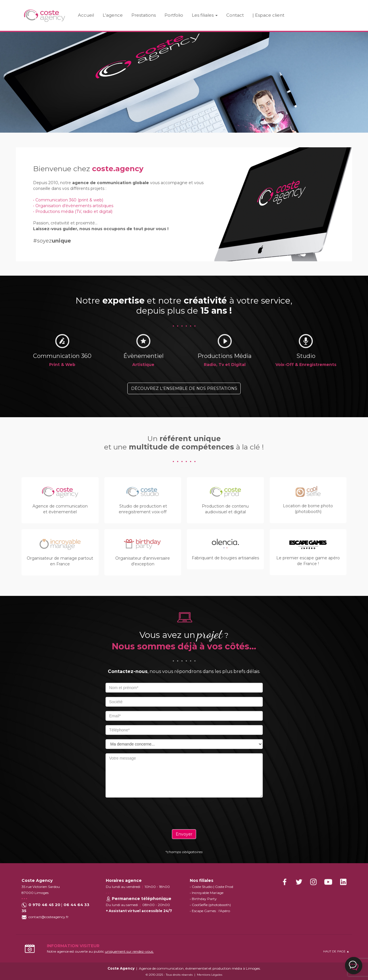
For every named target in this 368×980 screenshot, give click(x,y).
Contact (235, 15)
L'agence (113, 15)
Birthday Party (204, 899)
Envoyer (184, 834)
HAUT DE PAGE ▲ (336, 951)
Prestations (144, 15)
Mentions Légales (210, 975)
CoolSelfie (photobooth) (211, 905)
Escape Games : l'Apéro (211, 911)
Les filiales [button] (205, 15)
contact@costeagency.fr (49, 917)
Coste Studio (202, 887)
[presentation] (184, 813)
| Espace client (268, 15)
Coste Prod (224, 887)
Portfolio (174, 15)
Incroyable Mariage (208, 893)
